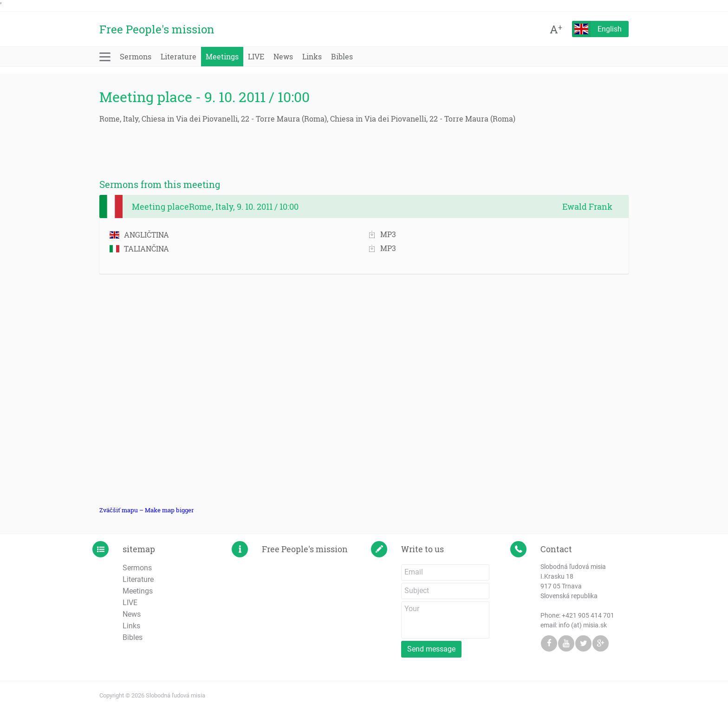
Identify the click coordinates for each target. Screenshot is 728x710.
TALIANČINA (139, 248)
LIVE (256, 56)
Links (312, 56)
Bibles (342, 56)
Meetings (222, 56)
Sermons (136, 56)
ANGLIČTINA (139, 235)
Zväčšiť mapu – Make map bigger (146, 510)
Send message (431, 649)
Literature (179, 56)
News (283, 56)
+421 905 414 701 (588, 615)
